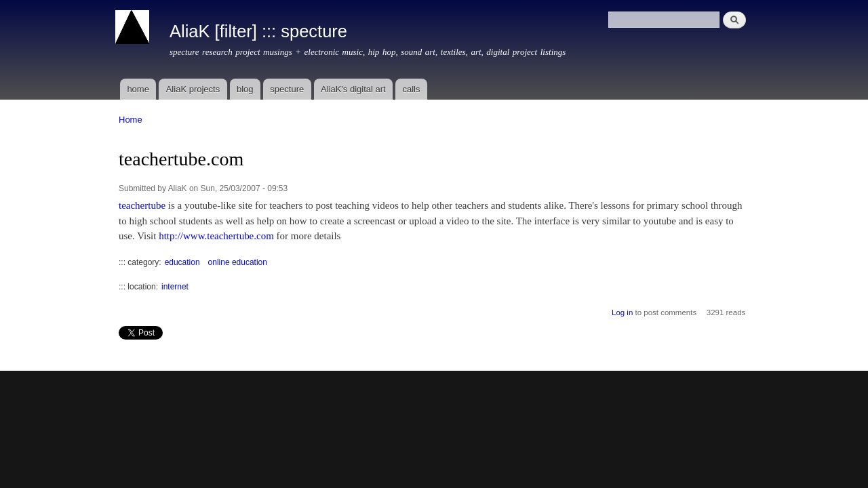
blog (245, 89)
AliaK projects (193, 89)
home (138, 89)
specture (287, 89)
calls (411, 89)
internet (175, 287)
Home (131, 120)
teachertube (142, 205)
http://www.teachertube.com (216, 236)
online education (238, 262)
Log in (622, 312)
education (182, 262)
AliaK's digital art (353, 89)
